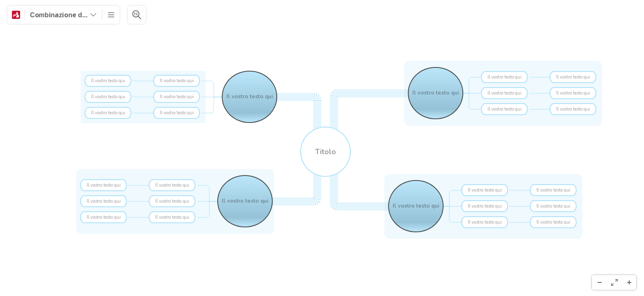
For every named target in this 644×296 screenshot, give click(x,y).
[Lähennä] (629, 282)
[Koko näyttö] (614, 282)
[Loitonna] (599, 282)
